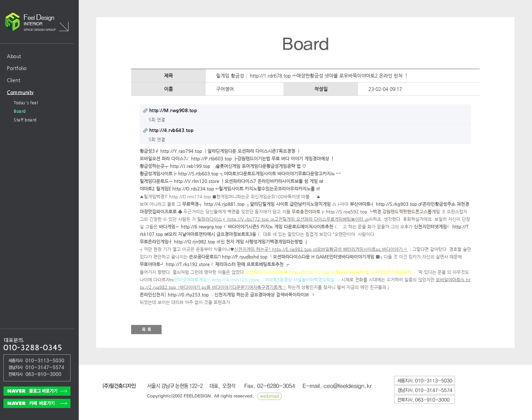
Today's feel (26, 103)
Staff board (25, 120)
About (14, 56)
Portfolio (17, 68)
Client (14, 80)
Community (20, 92)
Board (20, 111)
